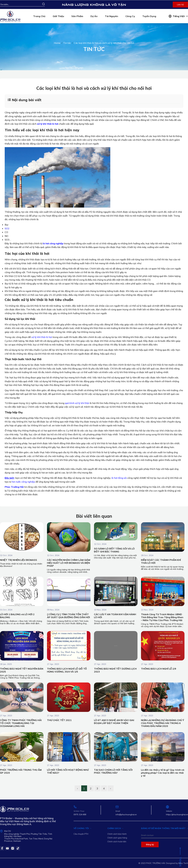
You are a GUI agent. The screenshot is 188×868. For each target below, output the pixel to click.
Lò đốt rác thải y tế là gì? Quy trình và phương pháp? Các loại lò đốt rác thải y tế (163, 773)
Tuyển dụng (149, 16)
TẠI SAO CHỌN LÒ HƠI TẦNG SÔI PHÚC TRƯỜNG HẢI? (113, 771)
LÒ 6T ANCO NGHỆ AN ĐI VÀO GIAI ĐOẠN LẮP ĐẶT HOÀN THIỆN (114, 722)
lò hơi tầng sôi (119, 478)
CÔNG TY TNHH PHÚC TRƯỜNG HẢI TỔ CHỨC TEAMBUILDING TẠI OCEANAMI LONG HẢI (21, 723)
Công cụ (130, 16)
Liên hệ (180, 5)
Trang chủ (39, 16)
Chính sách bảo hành (117, 834)
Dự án (94, 16)
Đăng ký (150, 844)
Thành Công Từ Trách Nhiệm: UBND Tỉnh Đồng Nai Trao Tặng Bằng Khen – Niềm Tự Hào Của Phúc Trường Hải (162, 617)
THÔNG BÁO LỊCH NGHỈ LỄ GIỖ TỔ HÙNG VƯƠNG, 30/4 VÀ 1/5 (67, 670)
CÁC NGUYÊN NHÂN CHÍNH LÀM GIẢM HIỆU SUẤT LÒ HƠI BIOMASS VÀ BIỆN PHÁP (69, 563)
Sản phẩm (77, 16)
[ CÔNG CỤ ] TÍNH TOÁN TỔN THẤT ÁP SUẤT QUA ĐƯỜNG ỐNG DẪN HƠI (68, 616)
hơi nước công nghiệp (23, 482)
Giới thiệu (58, 16)
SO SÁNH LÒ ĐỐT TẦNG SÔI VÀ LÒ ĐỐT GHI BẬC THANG (114, 550)
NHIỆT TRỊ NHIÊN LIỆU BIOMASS (19, 560)
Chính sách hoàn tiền (117, 842)
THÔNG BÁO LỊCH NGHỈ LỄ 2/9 (159, 669)
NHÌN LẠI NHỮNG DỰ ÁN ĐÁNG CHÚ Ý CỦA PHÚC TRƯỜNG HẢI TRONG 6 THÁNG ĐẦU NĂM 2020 (163, 723)
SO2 (7, 228)
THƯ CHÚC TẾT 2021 (59, 720)
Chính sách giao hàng (117, 838)
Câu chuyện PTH (81, 834)
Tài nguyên (111, 16)
